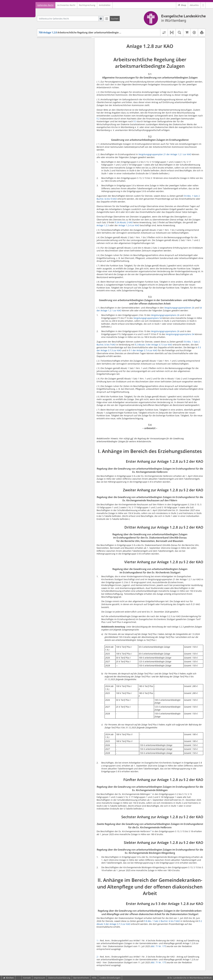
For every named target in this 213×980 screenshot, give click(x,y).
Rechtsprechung (87, 5)
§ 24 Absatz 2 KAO (124, 222)
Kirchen (8, 978)
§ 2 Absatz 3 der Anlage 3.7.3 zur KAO (154, 345)
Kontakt (27, 978)
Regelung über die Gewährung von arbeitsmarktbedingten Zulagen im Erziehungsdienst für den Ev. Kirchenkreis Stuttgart (65, 154)
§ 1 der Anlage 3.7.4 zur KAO (143, 350)
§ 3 (135, 121)
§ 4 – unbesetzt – (52, 73)
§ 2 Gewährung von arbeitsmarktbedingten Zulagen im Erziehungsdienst (65, 54)
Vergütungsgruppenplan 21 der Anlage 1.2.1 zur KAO (165, 154)
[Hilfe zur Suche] (101, 19)
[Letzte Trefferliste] (106, 19)
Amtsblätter (105, 5)
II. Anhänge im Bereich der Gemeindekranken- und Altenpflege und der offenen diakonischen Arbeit (63, 221)
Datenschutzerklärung (59, 978)
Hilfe (94, 978)
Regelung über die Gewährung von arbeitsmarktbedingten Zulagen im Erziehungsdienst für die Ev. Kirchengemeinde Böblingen (61, 172)
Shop (182, 5)
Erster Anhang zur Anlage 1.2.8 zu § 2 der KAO (65, 81)
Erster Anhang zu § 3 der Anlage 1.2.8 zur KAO (65, 229)
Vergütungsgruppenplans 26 (165, 315)
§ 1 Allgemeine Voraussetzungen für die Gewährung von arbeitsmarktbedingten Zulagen (64, 45)
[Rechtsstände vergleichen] (164, 32)
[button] (203, 5)
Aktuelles (194, 5)
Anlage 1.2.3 (103, 225)
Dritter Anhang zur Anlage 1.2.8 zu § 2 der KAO (65, 122)
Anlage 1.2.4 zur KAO (129, 225)
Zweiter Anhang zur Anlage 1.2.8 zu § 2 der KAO (63, 100)
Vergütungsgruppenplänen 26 (179, 308)
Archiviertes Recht (66, 5)
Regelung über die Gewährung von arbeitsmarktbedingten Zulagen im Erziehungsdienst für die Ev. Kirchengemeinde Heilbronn (61, 90)
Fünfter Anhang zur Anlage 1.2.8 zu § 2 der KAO (65, 163)
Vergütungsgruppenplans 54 (148, 318)
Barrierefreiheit (81, 978)
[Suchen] (115, 19)
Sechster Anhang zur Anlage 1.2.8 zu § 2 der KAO (64, 182)
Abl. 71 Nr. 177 (158, 946)
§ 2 (98, 119)
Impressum (39, 978)
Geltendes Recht (45, 5)
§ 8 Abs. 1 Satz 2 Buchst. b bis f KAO (162, 921)
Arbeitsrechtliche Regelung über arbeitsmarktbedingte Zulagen (83, 32)
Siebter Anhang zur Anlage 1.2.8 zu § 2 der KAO (65, 201)
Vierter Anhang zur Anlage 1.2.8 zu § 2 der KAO (65, 146)
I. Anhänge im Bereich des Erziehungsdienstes (62, 77)
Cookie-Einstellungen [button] (110, 978)
